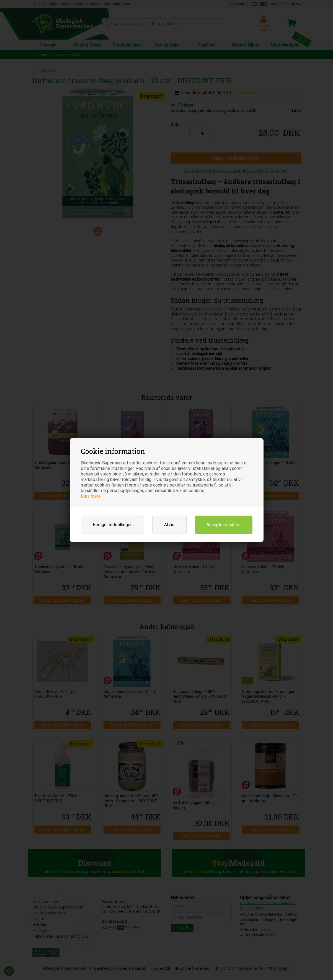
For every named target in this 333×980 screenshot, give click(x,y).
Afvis (169, 525)
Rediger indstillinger (112, 525)
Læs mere (91, 496)
